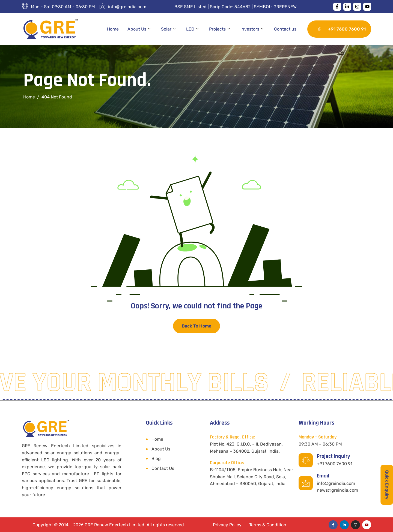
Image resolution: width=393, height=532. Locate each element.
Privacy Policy (227, 525)
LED (192, 29)
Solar (168, 29)
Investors (252, 29)
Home (113, 29)
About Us (139, 29)
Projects (220, 29)
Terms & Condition (268, 525)
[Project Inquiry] (306, 460)
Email (323, 476)
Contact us (285, 29)
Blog (156, 459)
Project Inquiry (333, 456)
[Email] (306, 483)
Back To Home (196, 326)
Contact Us (163, 468)
